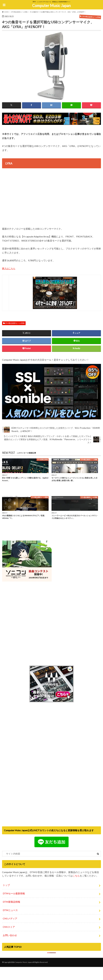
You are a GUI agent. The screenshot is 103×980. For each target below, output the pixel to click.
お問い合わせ (10, 934)
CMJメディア (10, 917)
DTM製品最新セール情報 (15, 323)
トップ (6, 883)
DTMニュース (10, 908)
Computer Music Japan (51, 6)
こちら (76, 874)
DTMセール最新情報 (14, 892)
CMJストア (9, 925)
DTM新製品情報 (11, 900)
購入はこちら (9, 268)
